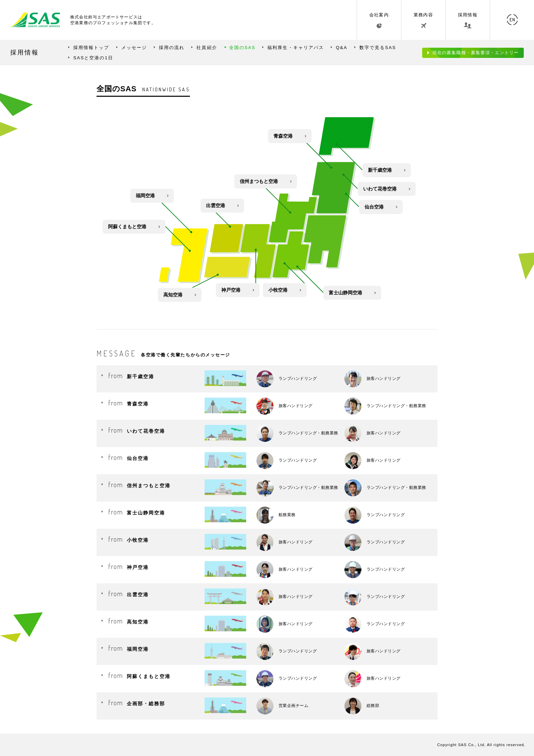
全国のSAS (242, 48)
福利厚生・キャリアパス (296, 48)
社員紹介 (207, 48)
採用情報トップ (91, 48)
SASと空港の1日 (93, 58)
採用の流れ (172, 48)
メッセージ (134, 48)
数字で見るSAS (378, 48)
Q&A (342, 48)
